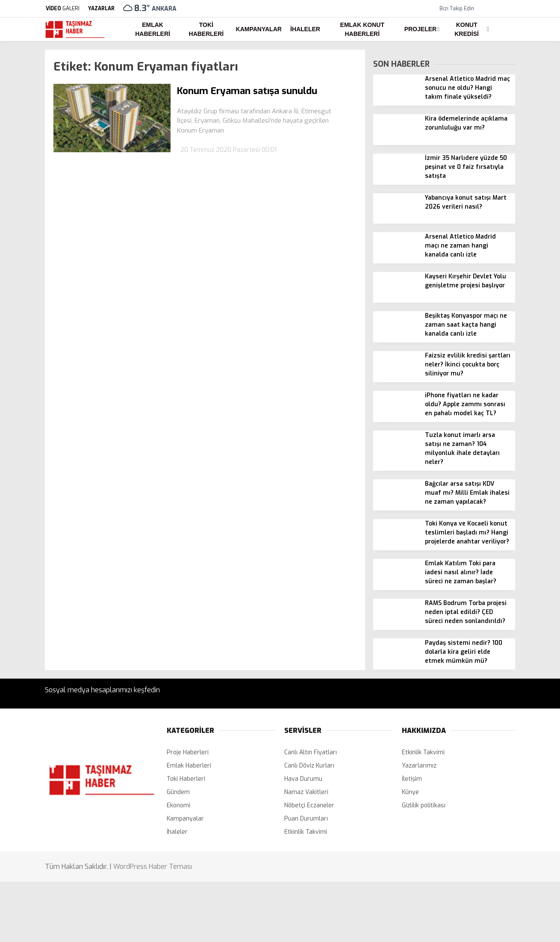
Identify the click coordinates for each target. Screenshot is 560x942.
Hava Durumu (303, 779)
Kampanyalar (259, 29)
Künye (410, 792)
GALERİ (62, 9)
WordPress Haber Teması (153, 867)
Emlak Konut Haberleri (362, 29)
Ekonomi (178, 805)
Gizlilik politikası (424, 805)
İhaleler (305, 29)
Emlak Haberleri (153, 29)
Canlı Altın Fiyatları (311, 752)
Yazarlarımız (419, 766)
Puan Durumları (306, 819)
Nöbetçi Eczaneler (309, 805)
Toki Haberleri (206, 29)
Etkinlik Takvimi (306, 832)
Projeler (420, 29)
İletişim (412, 779)
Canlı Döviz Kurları (309, 766)
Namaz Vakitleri (306, 792)
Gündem (178, 792)
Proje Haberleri (188, 752)
